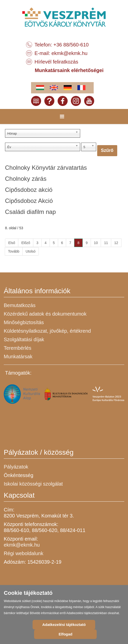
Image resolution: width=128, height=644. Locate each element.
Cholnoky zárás (26, 179)
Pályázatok (16, 467)
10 (96, 243)
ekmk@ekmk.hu (70, 53)
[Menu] (62, 116)
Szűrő (107, 150)
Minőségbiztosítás (24, 322)
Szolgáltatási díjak (24, 339)
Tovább (14, 251)
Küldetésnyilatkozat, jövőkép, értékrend (47, 331)
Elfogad (66, 634)
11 (106, 243)
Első (12, 243)
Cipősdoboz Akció (29, 201)
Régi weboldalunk (24, 553)
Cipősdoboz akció (29, 190)
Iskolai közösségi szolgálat (33, 484)
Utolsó (31, 251)
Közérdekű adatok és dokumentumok (45, 314)
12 (116, 243)
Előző (26, 243)
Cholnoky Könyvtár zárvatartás (46, 168)
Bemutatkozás (20, 305)
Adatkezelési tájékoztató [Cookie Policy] (64, 625)
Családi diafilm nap (30, 212)
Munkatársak (18, 357)
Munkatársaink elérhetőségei (69, 70)
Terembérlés (18, 348)
